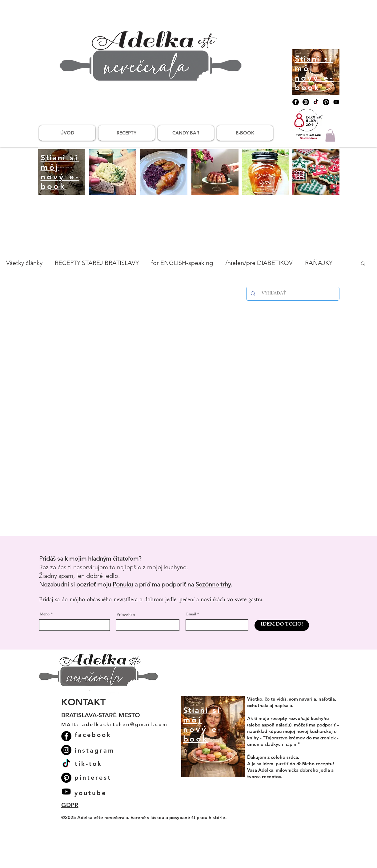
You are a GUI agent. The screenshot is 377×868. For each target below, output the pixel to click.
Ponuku (123, 584)
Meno (45, 614)
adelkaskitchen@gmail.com (125, 724)
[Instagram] (306, 102)
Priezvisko (126, 614)
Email (191, 614)
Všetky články (24, 263)
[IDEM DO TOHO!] (282, 625)
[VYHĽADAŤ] (294, 294)
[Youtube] (336, 102)
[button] (330, 136)
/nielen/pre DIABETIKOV (259, 263)
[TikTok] (316, 102)
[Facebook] (296, 102)
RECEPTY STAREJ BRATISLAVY (97, 263)
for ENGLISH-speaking (182, 263)
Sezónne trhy (213, 584)
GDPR (70, 805)
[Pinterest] (326, 102)
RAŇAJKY (319, 263)
